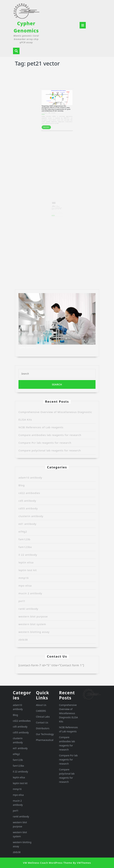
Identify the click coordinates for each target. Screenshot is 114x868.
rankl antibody (28, 609)
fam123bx (25, 547)
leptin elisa (26, 562)
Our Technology (45, 734)
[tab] (83, 25)
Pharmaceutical (45, 740)
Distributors (43, 728)
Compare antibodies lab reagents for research (50, 435)
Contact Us (42, 722)
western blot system (32, 624)
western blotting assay (34, 632)
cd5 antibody (27, 501)
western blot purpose (33, 616)
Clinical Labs (43, 717)
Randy (52, 98)
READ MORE (52, 105)
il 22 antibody (28, 555)
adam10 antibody (30, 477)
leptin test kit (28, 570)
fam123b (24, 539)
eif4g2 (23, 532)
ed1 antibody (27, 524)
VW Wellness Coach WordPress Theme (47, 863)
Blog (22, 485)
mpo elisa (25, 586)
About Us (41, 705)
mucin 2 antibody (30, 593)
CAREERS (41, 711)
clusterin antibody (31, 516)
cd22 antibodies (29, 493)
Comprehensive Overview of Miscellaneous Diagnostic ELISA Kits (68, 713)
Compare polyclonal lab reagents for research (50, 450)
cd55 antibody (28, 508)
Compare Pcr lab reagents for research (45, 443)
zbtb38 (23, 640)
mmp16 (24, 578)
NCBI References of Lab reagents (41, 427)
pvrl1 (22, 601)
